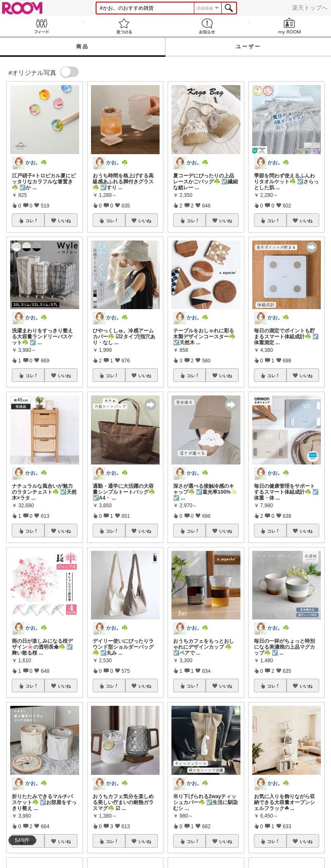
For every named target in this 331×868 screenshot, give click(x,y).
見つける (124, 26)
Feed (41, 26)
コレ (32, 221)
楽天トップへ (310, 8)
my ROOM (290, 26)
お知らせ (207, 26)
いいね (64, 221)
